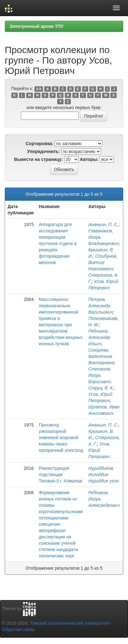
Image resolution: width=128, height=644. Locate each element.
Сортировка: (40, 144)
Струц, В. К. (101, 388)
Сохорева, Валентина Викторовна (101, 356)
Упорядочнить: (43, 151)
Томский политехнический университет (70, 623)
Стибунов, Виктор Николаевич (103, 262)
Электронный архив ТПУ (37, 26)
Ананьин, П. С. (103, 224)
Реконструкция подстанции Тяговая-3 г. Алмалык (61, 475)
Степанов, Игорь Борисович (100, 375)
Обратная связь (18, 629)
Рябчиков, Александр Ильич (99, 337)
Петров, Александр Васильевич (100, 306)
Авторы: (89, 159)
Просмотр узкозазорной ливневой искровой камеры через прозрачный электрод (61, 438)
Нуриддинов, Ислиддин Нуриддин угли (104, 475)
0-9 (39, 89)
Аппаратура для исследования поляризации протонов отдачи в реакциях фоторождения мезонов (58, 243)
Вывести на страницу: (39, 159)
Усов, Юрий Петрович (99, 450)
